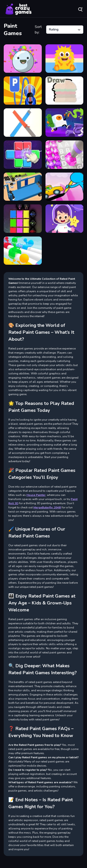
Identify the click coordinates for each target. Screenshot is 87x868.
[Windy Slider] (23, 251)
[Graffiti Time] (64, 123)
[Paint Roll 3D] (23, 123)
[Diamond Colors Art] (64, 155)
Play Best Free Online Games (19, 9)
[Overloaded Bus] (23, 187)
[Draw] (64, 91)
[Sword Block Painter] (23, 219)
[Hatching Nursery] (64, 59)
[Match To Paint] (23, 155)
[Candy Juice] (23, 59)
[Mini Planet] (64, 219)
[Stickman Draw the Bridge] (64, 187)
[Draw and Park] (23, 91)
